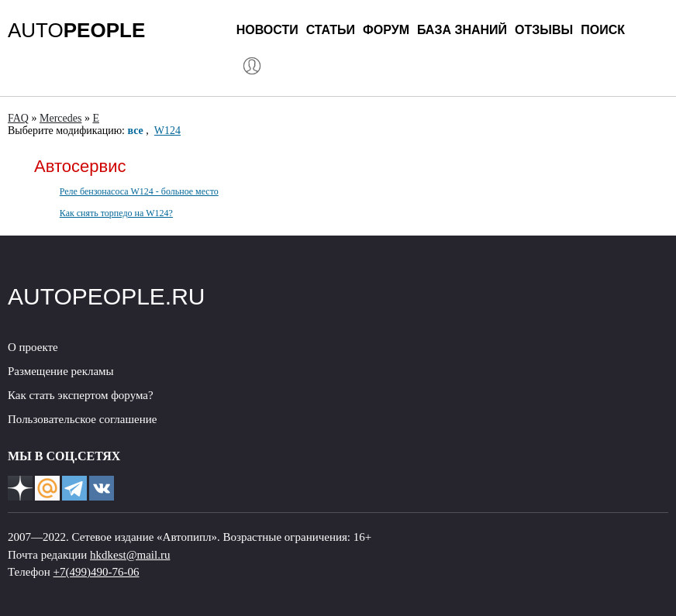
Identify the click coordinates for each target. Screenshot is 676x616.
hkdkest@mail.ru (130, 555)
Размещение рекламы (61, 371)
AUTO (76, 30)
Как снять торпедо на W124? (116, 213)
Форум (386, 30)
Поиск (603, 30)
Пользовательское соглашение (82, 419)
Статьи (331, 30)
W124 (167, 131)
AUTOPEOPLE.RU (107, 296)
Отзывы (544, 30)
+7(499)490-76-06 (97, 572)
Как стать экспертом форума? (81, 395)
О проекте (33, 347)
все (136, 131)
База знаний (462, 30)
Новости (267, 30)
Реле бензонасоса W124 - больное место (139, 191)
